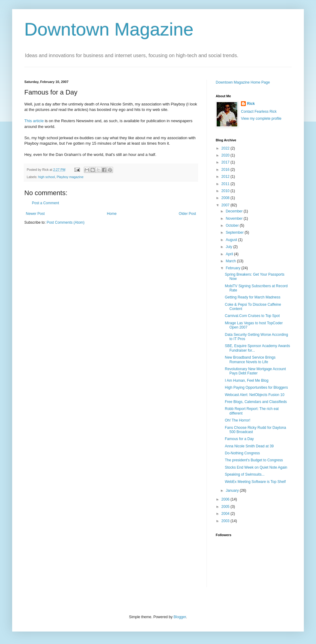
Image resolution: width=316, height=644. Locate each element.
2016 (226, 170)
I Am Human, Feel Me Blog (247, 381)
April (230, 254)
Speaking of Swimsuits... (245, 474)
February (234, 268)
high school (47, 177)
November (235, 219)
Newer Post (35, 214)
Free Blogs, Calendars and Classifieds (256, 402)
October (233, 226)
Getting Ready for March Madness (253, 297)
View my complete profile (261, 119)
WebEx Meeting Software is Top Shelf (255, 482)
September (235, 232)
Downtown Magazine (109, 29)
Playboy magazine (70, 177)
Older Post (187, 214)
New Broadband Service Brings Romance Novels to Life (250, 360)
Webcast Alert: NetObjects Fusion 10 (255, 395)
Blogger (180, 617)
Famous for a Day (239, 439)
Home (112, 214)
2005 (226, 507)
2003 (226, 521)
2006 (226, 499)
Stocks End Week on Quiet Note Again (256, 467)
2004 (226, 514)
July (230, 247)
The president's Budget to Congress (254, 460)
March (231, 261)
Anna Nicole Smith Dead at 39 (249, 446)
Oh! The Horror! (238, 420)
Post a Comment (45, 203)
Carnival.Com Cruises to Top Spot (252, 316)
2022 (226, 148)
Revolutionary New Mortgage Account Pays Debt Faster (255, 371)
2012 (226, 177)
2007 (226, 205)
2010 (226, 191)
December (235, 211)
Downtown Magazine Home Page (243, 82)
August (232, 240)
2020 (226, 155)
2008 (226, 198)
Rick (251, 104)
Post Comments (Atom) (65, 222)
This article (34, 121)
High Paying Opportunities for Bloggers (256, 387)
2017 (226, 162)
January (233, 491)
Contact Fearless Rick (259, 112)
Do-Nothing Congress (242, 453)
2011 (226, 184)
